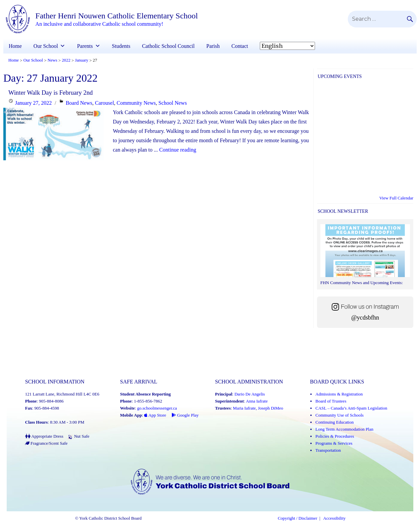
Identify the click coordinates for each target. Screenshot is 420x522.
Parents (85, 46)
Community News (136, 103)
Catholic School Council (168, 46)
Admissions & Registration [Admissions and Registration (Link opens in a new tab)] (339, 394)
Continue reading (178, 150)
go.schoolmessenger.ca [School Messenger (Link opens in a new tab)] (157, 408)
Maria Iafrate (244, 408)
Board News (79, 103)
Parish (213, 46)
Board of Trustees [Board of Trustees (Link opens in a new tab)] (331, 401)
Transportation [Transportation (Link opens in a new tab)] (328, 450)
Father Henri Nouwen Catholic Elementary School (117, 16)
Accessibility (335, 518)
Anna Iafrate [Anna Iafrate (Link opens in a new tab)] (257, 401)
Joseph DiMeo (270, 408)
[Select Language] (287, 46)
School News (173, 103)
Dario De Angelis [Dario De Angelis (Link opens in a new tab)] (250, 394)
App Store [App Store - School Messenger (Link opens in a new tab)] (155, 415)
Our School (46, 46)
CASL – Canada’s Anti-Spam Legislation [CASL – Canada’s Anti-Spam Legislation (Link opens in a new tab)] (351, 408)
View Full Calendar (396, 198)
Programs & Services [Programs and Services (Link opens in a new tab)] (334, 443)
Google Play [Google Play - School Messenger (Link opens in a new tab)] (185, 415)
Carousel (104, 103)
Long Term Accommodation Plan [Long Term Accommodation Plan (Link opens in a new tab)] (344, 429)
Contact (240, 46)
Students (121, 46)
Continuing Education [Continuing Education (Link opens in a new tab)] (334, 422)
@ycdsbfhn (365, 318)
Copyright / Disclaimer (298, 518)
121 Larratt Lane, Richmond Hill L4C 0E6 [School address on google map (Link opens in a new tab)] (62, 394)
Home (15, 46)
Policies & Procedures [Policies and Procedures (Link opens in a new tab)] (335, 436)
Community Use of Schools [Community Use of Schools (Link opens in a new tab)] (339, 415)
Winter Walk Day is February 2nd (50, 93)
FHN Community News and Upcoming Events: (362, 283)
